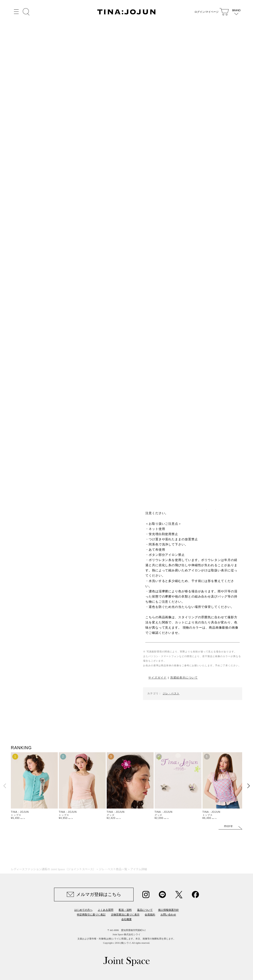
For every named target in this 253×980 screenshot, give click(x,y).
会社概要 (126, 919)
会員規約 (150, 915)
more (228, 826)
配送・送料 (125, 910)
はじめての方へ (83, 910)
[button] (248, 786)
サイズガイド (157, 677)
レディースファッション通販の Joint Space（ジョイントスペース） (53, 869)
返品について (145, 910)
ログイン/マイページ (205, 12)
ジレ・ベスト (171, 693)
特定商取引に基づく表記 (91, 915)
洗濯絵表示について (184, 677)
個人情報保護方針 (169, 910)
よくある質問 (105, 910)
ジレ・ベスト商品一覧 (113, 869)
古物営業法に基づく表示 (125, 915)
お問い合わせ (168, 915)
